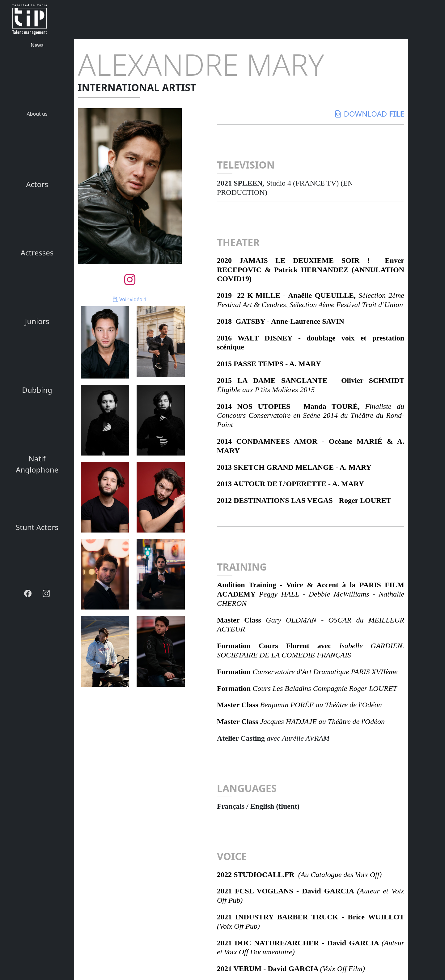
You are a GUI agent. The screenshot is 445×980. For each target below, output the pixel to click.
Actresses (37, 252)
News (37, 45)
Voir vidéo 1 (130, 299)
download (369, 114)
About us (37, 114)
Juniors (37, 321)
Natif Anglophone (37, 464)
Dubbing (37, 390)
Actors (37, 184)
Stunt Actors (37, 527)
